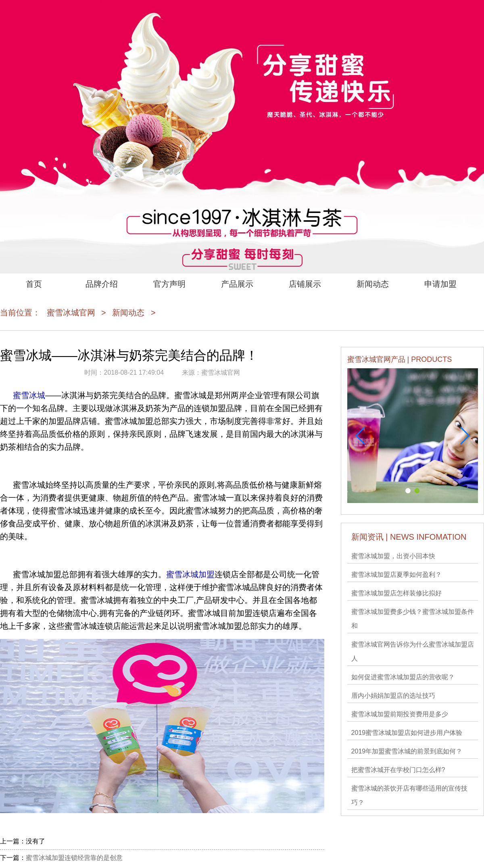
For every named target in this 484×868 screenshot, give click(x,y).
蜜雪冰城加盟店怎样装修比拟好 (396, 593)
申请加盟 (440, 284)
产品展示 (237, 284)
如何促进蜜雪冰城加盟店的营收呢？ (403, 677)
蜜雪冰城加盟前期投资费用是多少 (400, 714)
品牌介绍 (102, 284)
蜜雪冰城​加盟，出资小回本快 (393, 556)
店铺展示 (305, 284)
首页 (34, 284)
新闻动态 (373, 284)
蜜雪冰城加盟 (190, 574)
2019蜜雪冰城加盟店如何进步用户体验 (407, 733)
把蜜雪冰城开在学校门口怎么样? (398, 770)
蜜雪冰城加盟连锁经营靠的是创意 (74, 858)
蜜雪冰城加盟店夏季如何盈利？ (396, 575)
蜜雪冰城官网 (71, 313)
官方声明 (169, 284)
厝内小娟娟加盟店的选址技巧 (393, 696)
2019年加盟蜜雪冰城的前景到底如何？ (407, 751)
